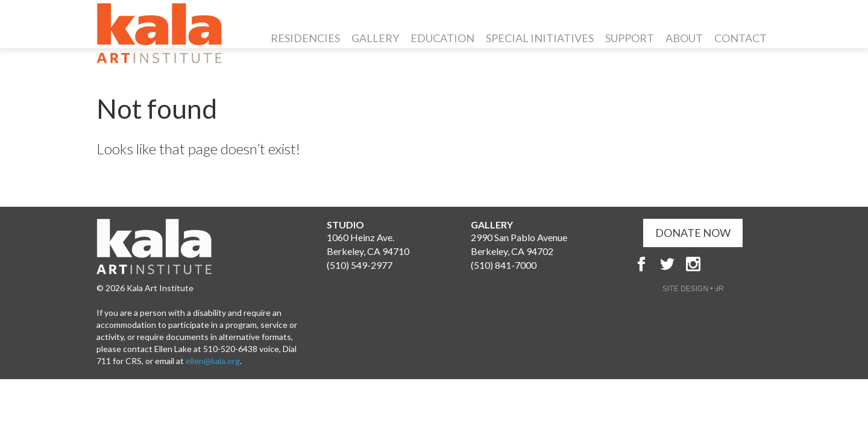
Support (630, 38)
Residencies (305, 38)
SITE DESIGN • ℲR (693, 289)
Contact (741, 38)
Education (442, 38)
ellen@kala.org (213, 361)
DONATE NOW (693, 233)
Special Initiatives (540, 38)
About (684, 38)
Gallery (375, 38)
